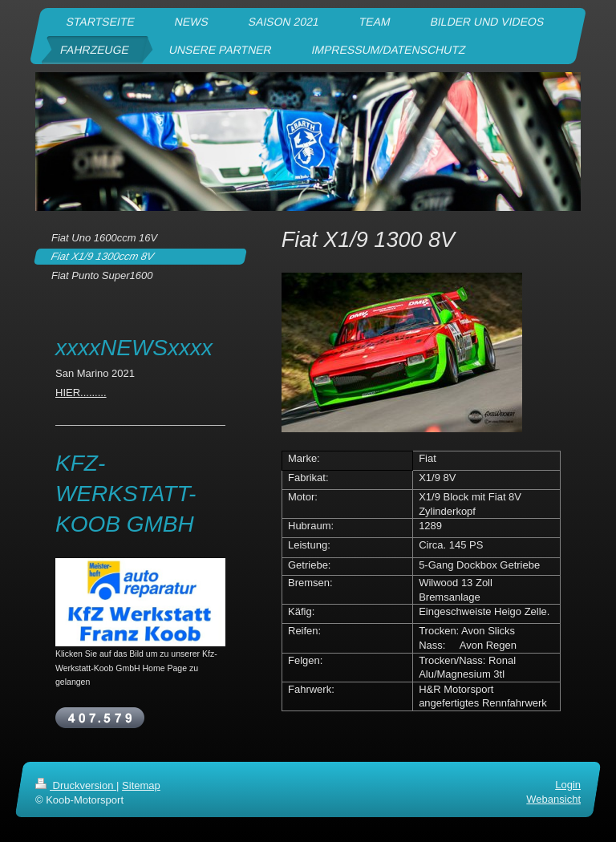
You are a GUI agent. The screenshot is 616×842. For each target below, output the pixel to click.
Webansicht (553, 800)
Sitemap (141, 785)
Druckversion (76, 785)
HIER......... (81, 393)
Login (568, 785)
